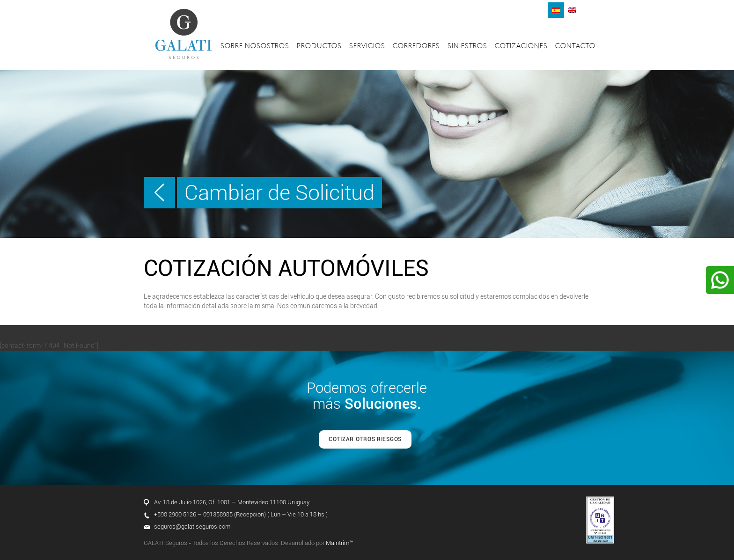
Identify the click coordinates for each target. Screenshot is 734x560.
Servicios (367, 47)
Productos (319, 47)
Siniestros (467, 47)
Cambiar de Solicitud (279, 193)
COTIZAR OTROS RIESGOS (365, 439)
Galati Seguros (183, 34)
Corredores (416, 47)
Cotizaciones (521, 47)
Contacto (575, 47)
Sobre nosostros (255, 47)
